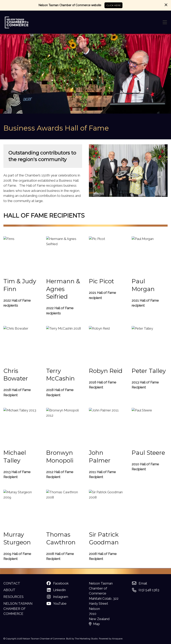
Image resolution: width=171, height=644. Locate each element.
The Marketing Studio (86, 639)
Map (94, 624)
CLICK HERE (114, 5)
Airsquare (117, 639)
